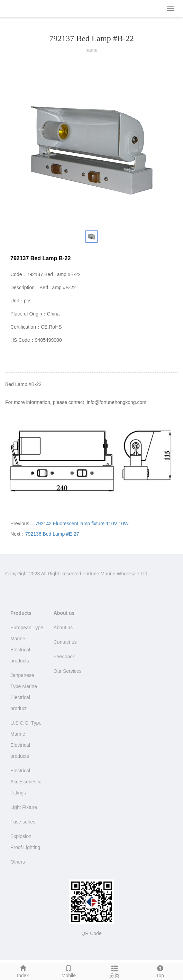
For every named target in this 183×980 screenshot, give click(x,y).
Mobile (68, 971)
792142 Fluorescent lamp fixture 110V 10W (82, 524)
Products (21, 613)
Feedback (64, 657)
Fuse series (23, 822)
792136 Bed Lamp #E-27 (52, 534)
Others (18, 862)
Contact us (65, 642)
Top (160, 971)
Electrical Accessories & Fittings (26, 782)
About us (64, 613)
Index (23, 971)
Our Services (68, 671)
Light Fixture (24, 807)
